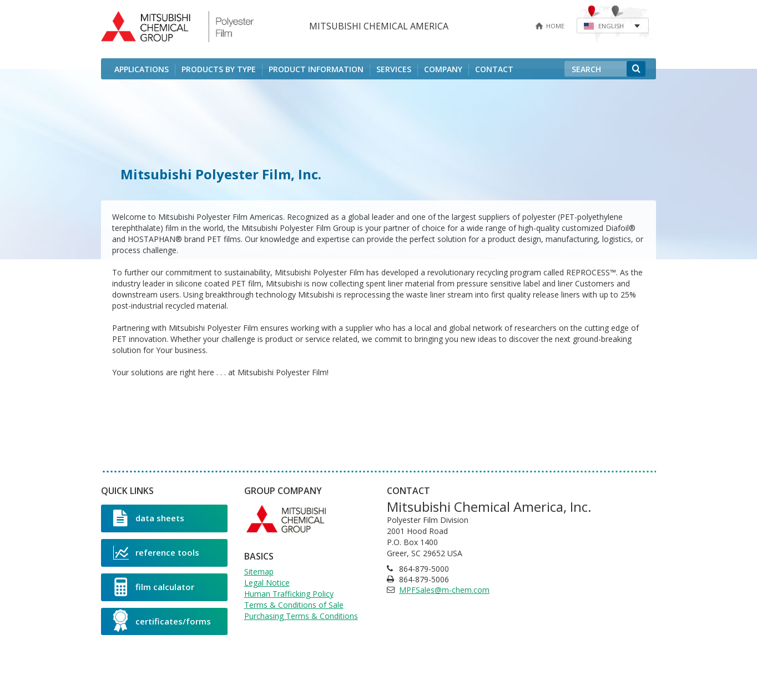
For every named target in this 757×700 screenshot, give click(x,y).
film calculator (154, 587)
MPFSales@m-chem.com (444, 590)
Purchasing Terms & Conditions (301, 616)
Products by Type (219, 69)
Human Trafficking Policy (289, 594)
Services (394, 69)
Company (443, 69)
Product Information (316, 69)
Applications (142, 69)
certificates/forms (162, 621)
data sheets (149, 518)
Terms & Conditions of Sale (294, 605)
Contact (494, 69)
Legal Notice (267, 583)
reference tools (156, 552)
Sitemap (259, 571)
